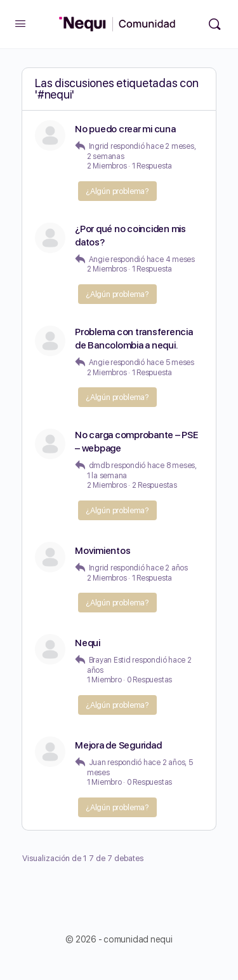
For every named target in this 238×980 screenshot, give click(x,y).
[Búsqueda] (215, 24)
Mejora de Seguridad (118, 745)
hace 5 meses (170, 362)
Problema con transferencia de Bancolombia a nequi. (134, 339)
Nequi (88, 643)
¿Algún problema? (117, 191)
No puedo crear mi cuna (125, 129)
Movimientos (102, 551)
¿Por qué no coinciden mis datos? (130, 236)
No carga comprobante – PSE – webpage (136, 442)
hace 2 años (167, 568)
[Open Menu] (20, 23)
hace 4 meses (171, 259)
